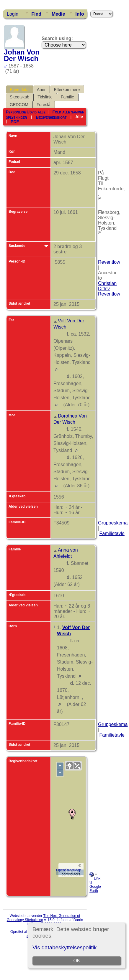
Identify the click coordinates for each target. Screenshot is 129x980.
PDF (15, 122)
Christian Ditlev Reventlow (109, 289)
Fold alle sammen (68, 112)
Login (13, 14)
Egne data (19, 90)
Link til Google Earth (95, 885)
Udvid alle (36, 112)
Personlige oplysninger (16, 115)
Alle (79, 117)
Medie (58, 14)
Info (80, 14)
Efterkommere (67, 90)
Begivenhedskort (51, 117)
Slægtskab (19, 97)
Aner (41, 90)
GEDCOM (19, 105)
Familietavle (112, 533)
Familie (67, 97)
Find (36, 14)
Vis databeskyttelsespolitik (64, 947)
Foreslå (44, 105)
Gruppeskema (113, 523)
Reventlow (109, 262)
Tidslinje (45, 97)
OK (77, 961)
